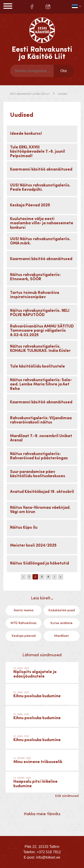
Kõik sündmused (67, 796)
